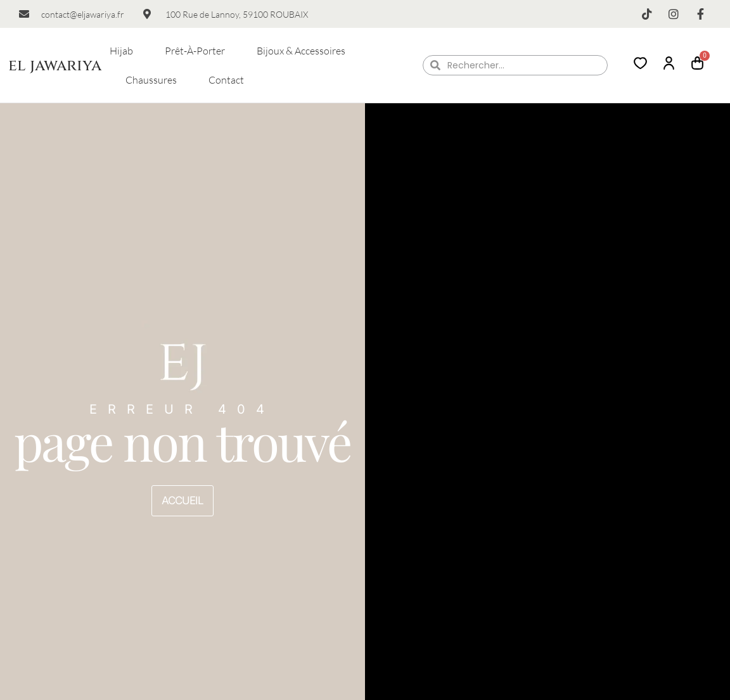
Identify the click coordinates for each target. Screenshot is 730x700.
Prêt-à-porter (195, 51)
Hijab (121, 51)
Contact (226, 80)
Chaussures (151, 80)
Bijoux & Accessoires (301, 51)
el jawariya (55, 66)
